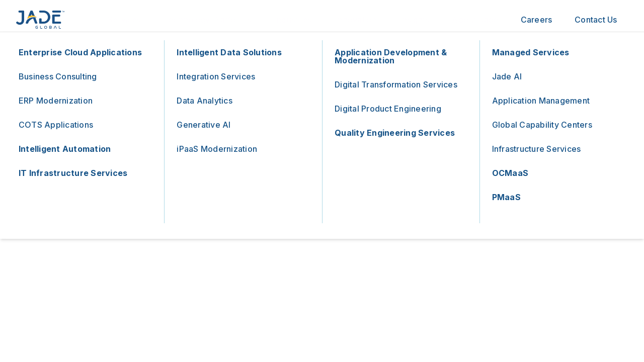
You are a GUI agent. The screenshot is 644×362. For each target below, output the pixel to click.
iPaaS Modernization (217, 149)
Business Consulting (58, 76)
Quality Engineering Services (395, 133)
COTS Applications (56, 125)
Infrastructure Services (537, 149)
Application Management (541, 101)
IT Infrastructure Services (73, 173)
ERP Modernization (56, 101)
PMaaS (506, 197)
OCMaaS (510, 173)
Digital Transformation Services (396, 84)
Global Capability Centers (542, 125)
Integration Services (216, 76)
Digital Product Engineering (388, 109)
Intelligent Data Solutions (229, 52)
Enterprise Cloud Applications (80, 52)
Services (124, 20)
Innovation (356, 20)
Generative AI (204, 125)
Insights (415, 20)
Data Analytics (205, 101)
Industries (293, 20)
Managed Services (531, 52)
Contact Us (596, 20)
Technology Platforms (207, 20)
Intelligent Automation (65, 149)
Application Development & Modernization (391, 56)
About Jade (475, 20)
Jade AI (507, 76)
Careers (537, 20)
